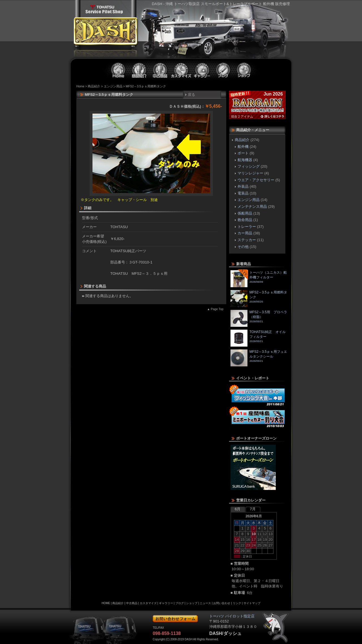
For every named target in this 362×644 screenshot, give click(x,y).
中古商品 (160, 70)
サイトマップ (252, 603)
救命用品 (245, 220)
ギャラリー (202, 70)
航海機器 (245, 160)
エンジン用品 (113, 86)
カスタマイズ (181, 70)
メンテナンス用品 (252, 207)
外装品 (243, 186)
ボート (243, 153)
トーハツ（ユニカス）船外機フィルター (259, 279)
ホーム (118, 70)
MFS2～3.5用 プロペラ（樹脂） (259, 318)
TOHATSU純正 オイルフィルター (258, 338)
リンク (237, 603)
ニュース (205, 603)
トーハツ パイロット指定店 (104, 9)
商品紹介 (139, 70)
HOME (106, 603)
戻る (191, 95)
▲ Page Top (215, 309)
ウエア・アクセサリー (256, 180)
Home (80, 86)
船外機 (243, 147)
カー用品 (245, 233)
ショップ (244, 70)
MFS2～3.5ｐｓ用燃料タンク (259, 299)
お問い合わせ (222, 603)
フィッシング (249, 166)
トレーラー (247, 227)
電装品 (243, 193)
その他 (243, 247)
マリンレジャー (250, 173)
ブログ (223, 70)
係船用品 (245, 213)
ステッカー (247, 240)
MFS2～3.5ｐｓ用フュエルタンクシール (259, 358)
